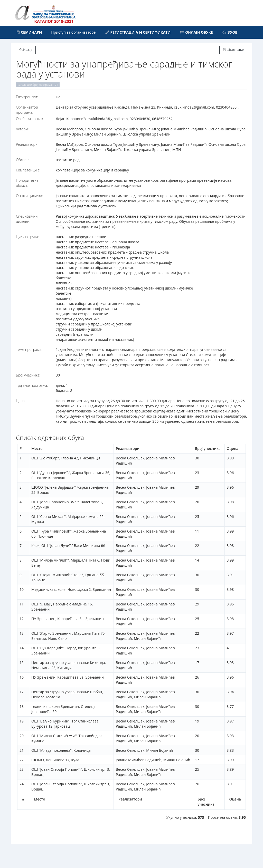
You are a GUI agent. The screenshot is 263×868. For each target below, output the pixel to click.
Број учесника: (28, 375)
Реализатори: (27, 144)
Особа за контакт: (31, 119)
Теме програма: (29, 349)
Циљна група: (27, 237)
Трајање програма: (32, 385)
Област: (22, 160)
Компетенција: (28, 170)
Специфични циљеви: (27, 219)
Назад (26, 50)
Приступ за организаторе (73, 32)
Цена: (21, 401)
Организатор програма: (27, 110)
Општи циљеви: (29, 196)
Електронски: (27, 97)
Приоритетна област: (27, 183)
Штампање (233, 50)
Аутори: (22, 129)
